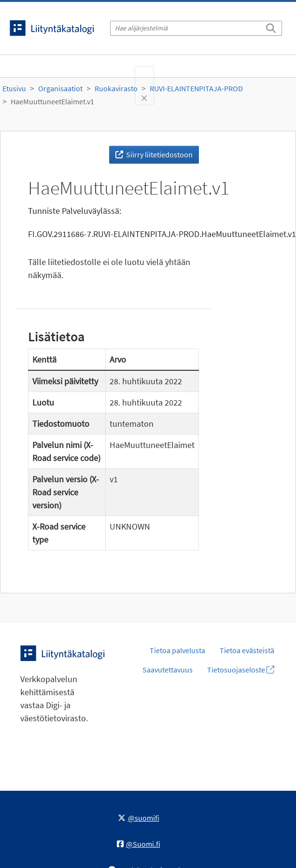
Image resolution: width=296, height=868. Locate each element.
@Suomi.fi (139, 844)
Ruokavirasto (116, 88)
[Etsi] (271, 27)
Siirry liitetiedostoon (154, 154)
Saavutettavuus (168, 670)
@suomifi (139, 818)
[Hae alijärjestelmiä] (196, 28)
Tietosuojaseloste (241, 670)
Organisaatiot (60, 88)
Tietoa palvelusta (177, 650)
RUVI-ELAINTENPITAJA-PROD (196, 88)
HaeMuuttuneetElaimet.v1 (52, 101)
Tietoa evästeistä (247, 650)
